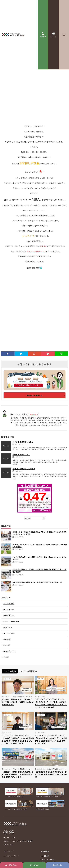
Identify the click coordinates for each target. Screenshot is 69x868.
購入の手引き (9, 610)
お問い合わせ (11, 865)
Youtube (11, 832)
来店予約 (57, 865)
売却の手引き (9, 615)
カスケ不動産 (9, 604)
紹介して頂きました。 (21, 455)
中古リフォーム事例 (11, 621)
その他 (6, 657)
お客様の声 (46, 856)
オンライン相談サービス (36, 251)
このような (43, 246)
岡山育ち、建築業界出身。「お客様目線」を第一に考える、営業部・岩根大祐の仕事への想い (18, 702)
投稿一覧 (33, 414)
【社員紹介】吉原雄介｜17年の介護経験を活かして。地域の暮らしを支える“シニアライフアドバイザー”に (18, 741)
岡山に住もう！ (10, 651)
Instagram (6, 832)
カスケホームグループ (12, 856)
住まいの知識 (9, 633)
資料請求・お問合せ (35, 395)
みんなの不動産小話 (49, 859)
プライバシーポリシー (11, 838)
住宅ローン (8, 627)
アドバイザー (42, 699)
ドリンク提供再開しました (23, 442)
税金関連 (7, 645)
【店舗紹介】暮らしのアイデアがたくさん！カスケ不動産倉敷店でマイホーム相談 (51, 774)
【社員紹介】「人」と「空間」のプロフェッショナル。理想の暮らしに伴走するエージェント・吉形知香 (51, 705)
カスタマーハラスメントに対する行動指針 (18, 841)
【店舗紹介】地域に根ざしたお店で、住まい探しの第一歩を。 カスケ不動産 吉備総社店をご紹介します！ (18, 774)
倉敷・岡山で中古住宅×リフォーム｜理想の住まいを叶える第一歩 (37, 582)
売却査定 (34, 865)
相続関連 (7, 639)
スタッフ (29, 696)
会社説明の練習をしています (24, 469)
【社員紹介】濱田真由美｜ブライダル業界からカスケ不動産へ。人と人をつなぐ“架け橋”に (51, 741)
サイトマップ (8, 844)
